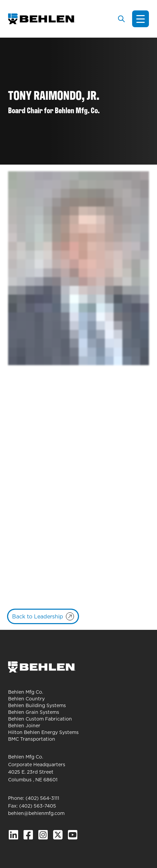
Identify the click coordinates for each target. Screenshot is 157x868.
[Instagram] (43, 835)
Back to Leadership (38, 616)
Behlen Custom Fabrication (40, 719)
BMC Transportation (32, 739)
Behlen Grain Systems (34, 712)
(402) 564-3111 (42, 798)
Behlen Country (26, 699)
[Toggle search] (121, 19)
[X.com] (58, 835)
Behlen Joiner (24, 726)
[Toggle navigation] (141, 19)
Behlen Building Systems (37, 705)
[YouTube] (73, 835)
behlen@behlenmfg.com (36, 813)
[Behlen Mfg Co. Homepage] (42, 19)
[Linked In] (13, 835)
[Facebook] (28, 835)
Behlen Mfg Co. (26, 692)
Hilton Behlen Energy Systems (43, 732)
